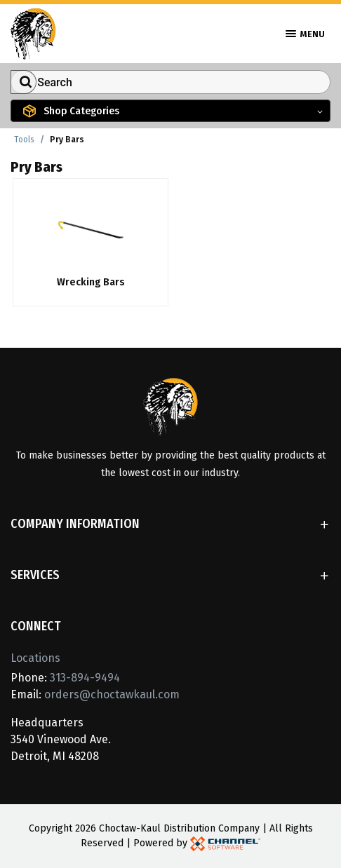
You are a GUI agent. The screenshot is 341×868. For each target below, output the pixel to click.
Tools (24, 140)
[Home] (33, 33)
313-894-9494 (85, 678)
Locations (35, 658)
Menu (305, 34)
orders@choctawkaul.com (112, 694)
